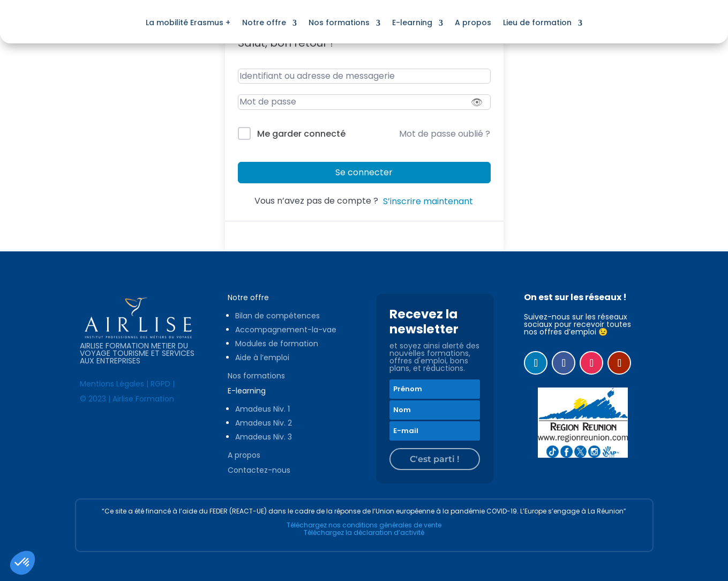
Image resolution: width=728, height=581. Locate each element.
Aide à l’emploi (262, 357)
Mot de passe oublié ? (445, 134)
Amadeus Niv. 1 (262, 409)
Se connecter (364, 172)
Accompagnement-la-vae (286, 330)
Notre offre (264, 23)
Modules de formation (277, 344)
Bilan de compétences (277, 316)
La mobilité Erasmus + (188, 23)
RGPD (160, 384)
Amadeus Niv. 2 (264, 423)
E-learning (412, 23)
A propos (473, 23)
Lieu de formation (537, 23)
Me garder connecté (301, 134)
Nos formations (339, 23)
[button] (22, 563)
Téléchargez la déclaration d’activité (364, 532)
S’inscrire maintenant (428, 201)
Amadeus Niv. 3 (264, 437)
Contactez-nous (259, 470)
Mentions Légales (112, 384)
